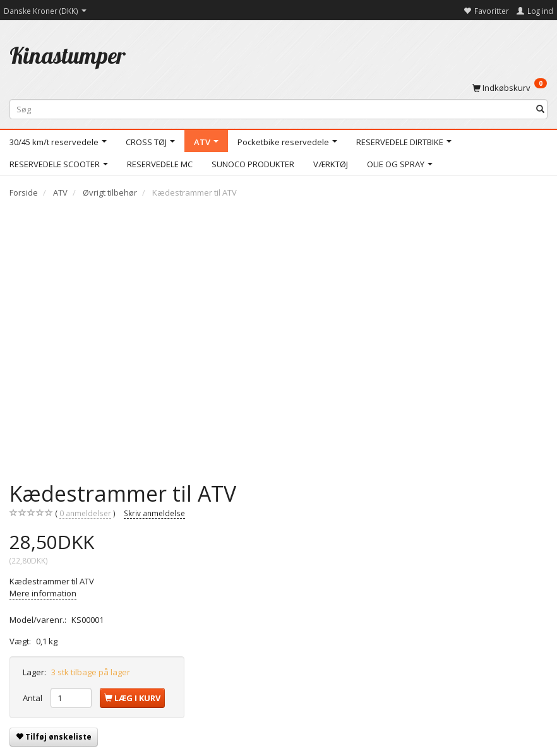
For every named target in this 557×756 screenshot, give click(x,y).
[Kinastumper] (68, 55)
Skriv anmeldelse (154, 513)
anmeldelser (85, 513)
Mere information (43, 593)
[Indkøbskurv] (510, 87)
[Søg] (540, 109)
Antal (33, 698)
